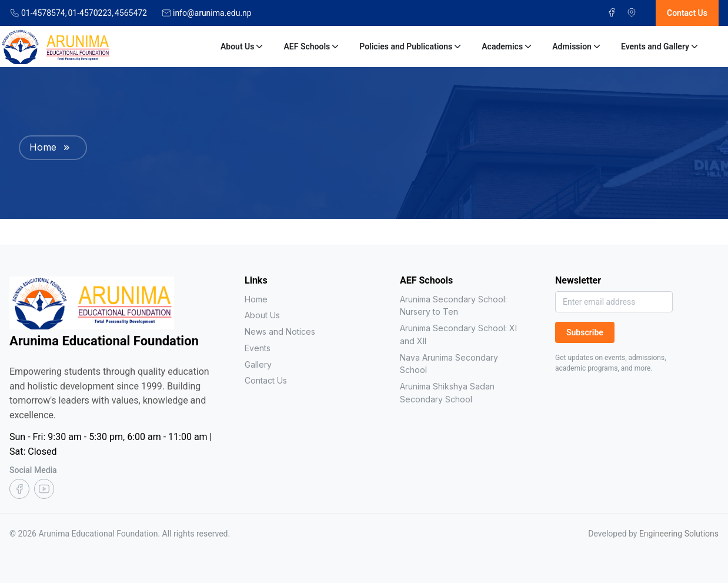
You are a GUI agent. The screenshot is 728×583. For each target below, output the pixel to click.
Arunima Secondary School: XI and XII (458, 334)
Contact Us (266, 380)
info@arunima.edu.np (212, 13)
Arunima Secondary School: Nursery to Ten (453, 306)
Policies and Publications (411, 46)
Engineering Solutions (679, 534)
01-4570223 (90, 13)
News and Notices (280, 332)
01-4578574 (44, 13)
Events (258, 348)
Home (43, 147)
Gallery (258, 364)
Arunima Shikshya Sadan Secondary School (447, 393)
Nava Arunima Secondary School (449, 364)
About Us (243, 46)
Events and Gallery (660, 46)
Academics (507, 46)
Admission (577, 46)
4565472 (131, 13)
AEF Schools (312, 46)
